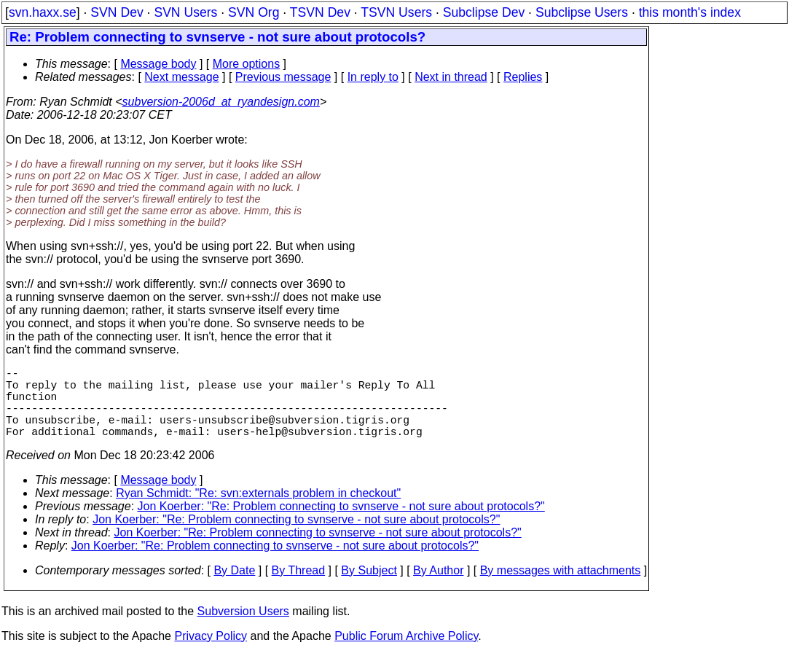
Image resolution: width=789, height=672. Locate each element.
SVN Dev (117, 12)
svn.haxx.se (43, 12)
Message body (158, 64)
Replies (523, 77)
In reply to (373, 77)
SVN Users (185, 12)
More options (247, 64)
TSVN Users (396, 12)
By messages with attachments (561, 588)
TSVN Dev (320, 12)
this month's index (690, 12)
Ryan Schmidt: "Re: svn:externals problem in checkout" (258, 511)
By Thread (299, 588)
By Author (438, 588)
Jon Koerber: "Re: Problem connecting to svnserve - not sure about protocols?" (341, 524)
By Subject (369, 588)
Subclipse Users (582, 12)
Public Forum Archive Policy (406, 653)
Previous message (283, 77)
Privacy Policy (211, 653)
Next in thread (451, 77)
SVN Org (254, 12)
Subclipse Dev (484, 12)
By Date (234, 588)
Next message (181, 77)
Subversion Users (243, 629)
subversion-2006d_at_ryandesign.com (221, 102)
